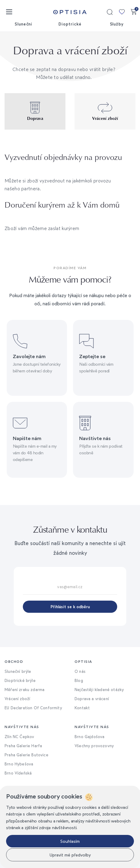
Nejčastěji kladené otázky (99, 690)
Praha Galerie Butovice (26, 755)
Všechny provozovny (94, 746)
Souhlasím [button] (70, 841)
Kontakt (82, 708)
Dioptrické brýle (20, 680)
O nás (80, 671)
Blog (79, 680)
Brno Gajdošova (89, 737)
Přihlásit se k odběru (70, 607)
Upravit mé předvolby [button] (70, 855)
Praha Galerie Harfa (23, 746)
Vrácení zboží (17, 699)
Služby (117, 24)
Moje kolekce (122, 12)
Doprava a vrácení (92, 699)
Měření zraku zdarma (24, 690)
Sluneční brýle (18, 671)
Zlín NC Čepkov (19, 737)
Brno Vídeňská (18, 773)
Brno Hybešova (19, 764)
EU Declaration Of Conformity (33, 708)
